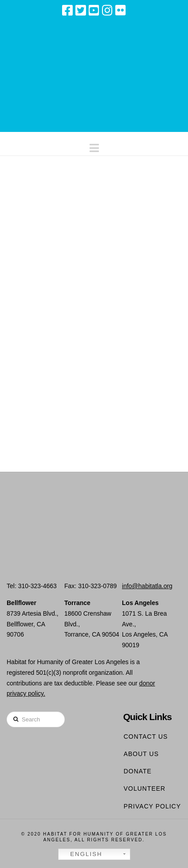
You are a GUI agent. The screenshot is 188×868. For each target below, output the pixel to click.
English (82, 854)
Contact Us (146, 737)
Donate (138, 771)
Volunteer (145, 788)
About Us (141, 754)
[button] (94, 146)
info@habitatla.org (147, 586)
